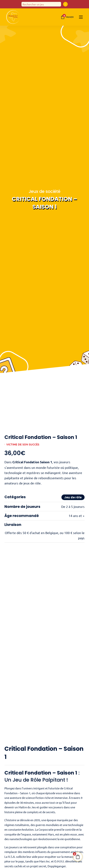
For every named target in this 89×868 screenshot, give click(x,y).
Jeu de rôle (73, 498)
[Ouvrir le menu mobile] (81, 17)
